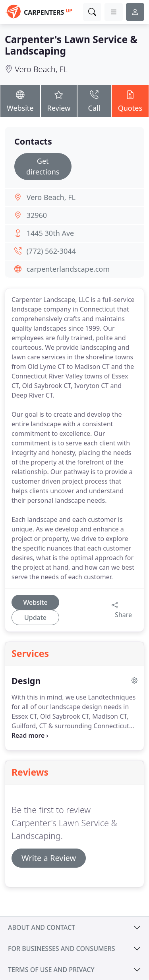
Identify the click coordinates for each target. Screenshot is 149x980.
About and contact (42, 927)
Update (35, 617)
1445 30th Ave (50, 233)
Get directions (43, 166)
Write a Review (49, 858)
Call (94, 101)
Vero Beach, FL (41, 69)
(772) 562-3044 (51, 251)
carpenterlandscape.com (68, 269)
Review (59, 101)
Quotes (130, 101)
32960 (37, 215)
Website (20, 101)
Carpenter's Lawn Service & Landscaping (71, 45)
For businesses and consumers (61, 949)
